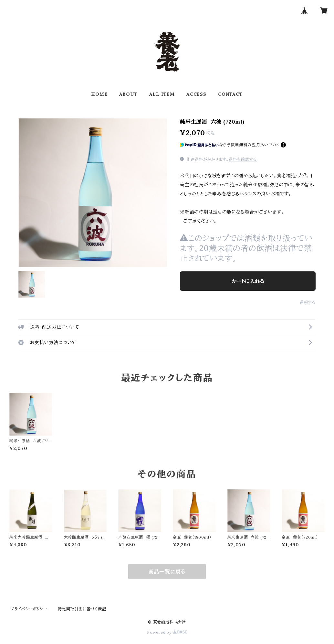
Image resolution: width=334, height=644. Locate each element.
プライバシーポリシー (29, 609)
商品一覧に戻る (167, 572)
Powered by (167, 632)
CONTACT (230, 94)
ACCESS (196, 94)
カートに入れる (248, 281)
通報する (308, 302)
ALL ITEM (162, 94)
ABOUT (128, 94)
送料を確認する (243, 159)
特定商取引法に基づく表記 (82, 609)
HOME (99, 94)
